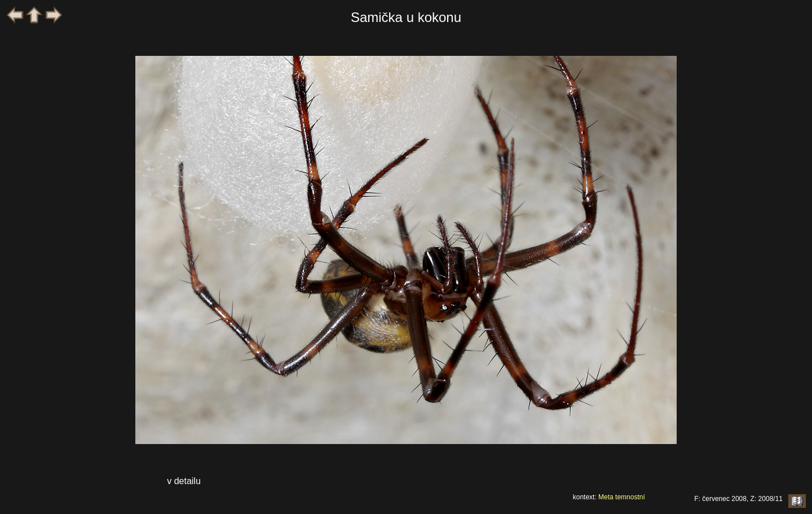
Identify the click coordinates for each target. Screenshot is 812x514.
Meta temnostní (622, 497)
